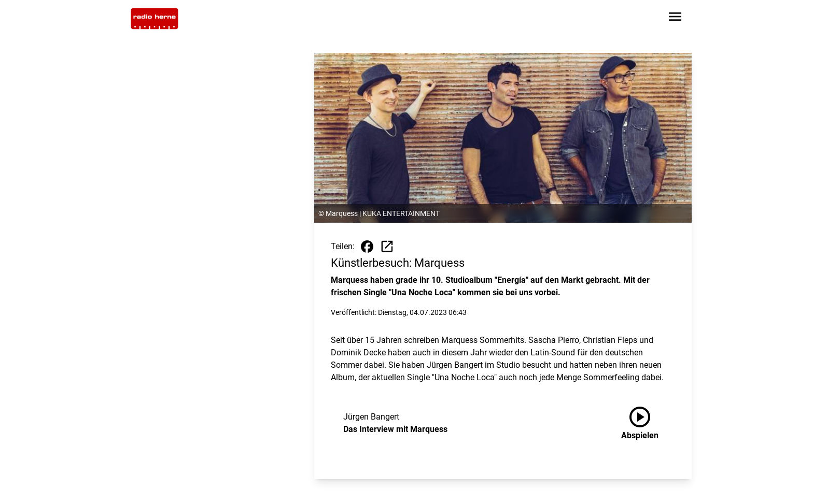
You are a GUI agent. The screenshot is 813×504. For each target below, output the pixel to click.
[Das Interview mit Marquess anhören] (648, 423)
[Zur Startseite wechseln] (155, 19)
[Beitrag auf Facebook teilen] (367, 247)
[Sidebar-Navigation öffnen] (675, 18)
